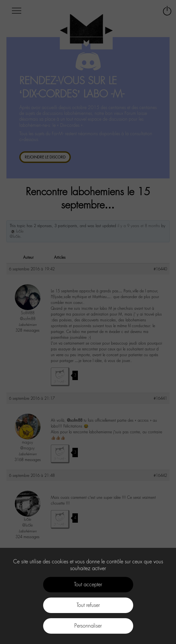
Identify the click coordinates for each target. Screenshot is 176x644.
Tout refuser (88, 605)
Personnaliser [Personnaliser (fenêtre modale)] (88, 626)
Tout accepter (88, 584)
